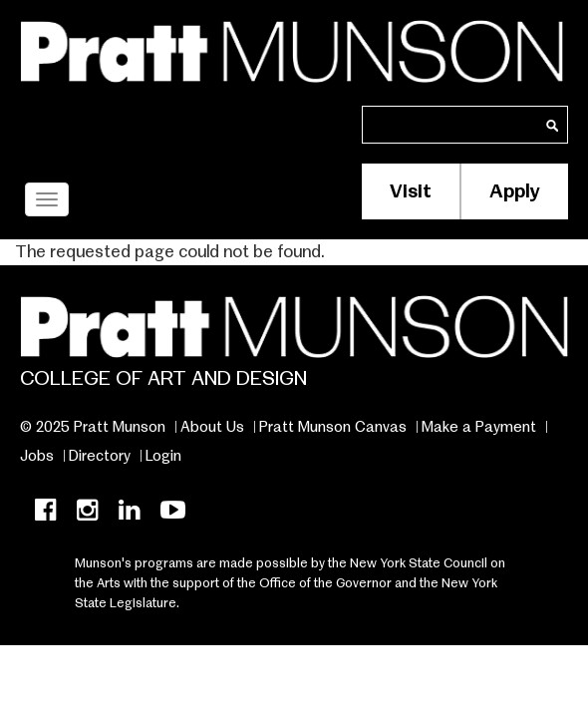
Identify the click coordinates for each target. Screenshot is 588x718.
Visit (411, 191)
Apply (515, 191)
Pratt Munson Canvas (333, 427)
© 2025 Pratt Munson (93, 427)
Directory (100, 456)
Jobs (37, 456)
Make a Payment (479, 427)
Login (163, 456)
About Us (212, 427)
